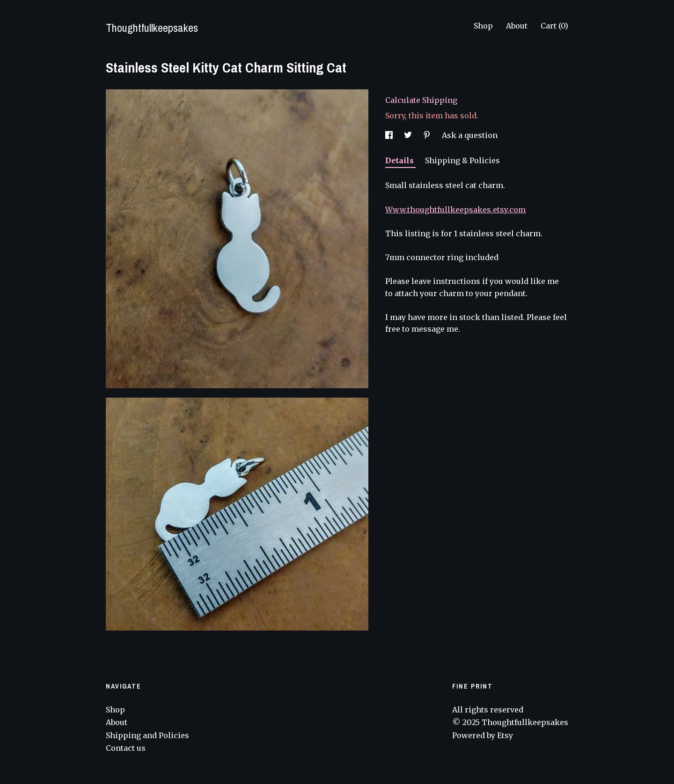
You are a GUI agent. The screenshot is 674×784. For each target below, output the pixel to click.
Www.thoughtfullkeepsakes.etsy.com (455, 210)
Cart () (554, 26)
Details (400, 160)
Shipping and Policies (147, 735)
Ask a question (470, 135)
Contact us (126, 748)
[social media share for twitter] (409, 135)
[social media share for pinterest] (428, 135)
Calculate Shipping (421, 100)
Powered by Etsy (483, 735)
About (517, 26)
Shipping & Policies (462, 160)
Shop (483, 26)
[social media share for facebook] (390, 135)
